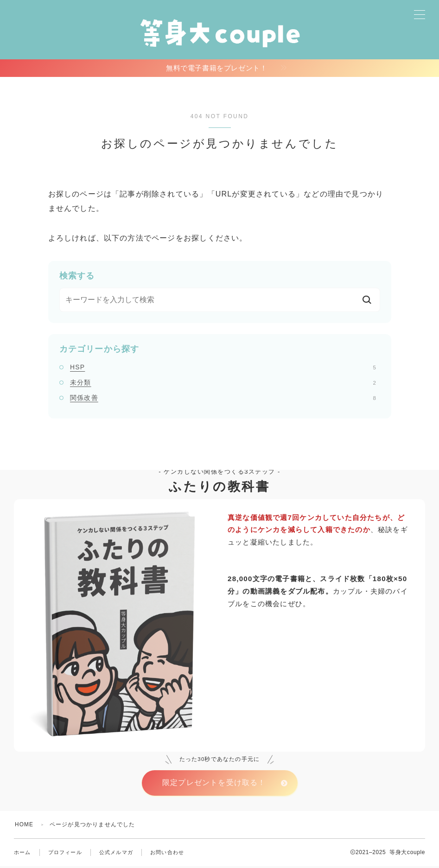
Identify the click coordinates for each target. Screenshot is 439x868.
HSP (223, 368)
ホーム (22, 854)
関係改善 (223, 399)
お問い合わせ (167, 854)
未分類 (223, 384)
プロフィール (65, 854)
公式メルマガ (116, 854)
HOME (24, 826)
